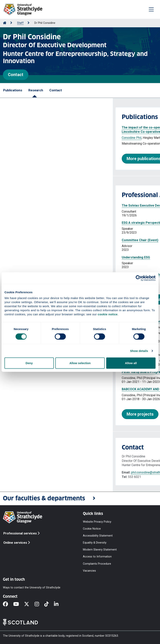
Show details (139, 351)
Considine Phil (19, 138)
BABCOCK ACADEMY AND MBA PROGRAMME (42, 389)
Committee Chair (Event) (27, 240)
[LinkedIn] (59, 604)
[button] (80, 499)
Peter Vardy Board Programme (32, 372)
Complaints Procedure (97, 564)
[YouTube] (19, 604)
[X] (29, 604)
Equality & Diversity (95, 543)
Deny (29, 363)
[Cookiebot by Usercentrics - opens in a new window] (139, 278)
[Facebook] (8, 604)
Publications (13, 90)
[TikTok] (49, 604)
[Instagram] (39, 604)
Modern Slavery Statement (100, 550)
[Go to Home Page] (5, 23)
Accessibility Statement (98, 536)
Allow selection (80, 363)
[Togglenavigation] (151, 9)
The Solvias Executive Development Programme (45, 205)
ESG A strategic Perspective (30, 223)
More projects (27, 414)
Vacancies (89, 571)
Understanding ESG (23, 257)
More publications (31, 159)
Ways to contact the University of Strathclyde (32, 587)
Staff (20, 23)
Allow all (131, 363)
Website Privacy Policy (97, 522)
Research (36, 90)
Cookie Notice (92, 529)
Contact (16, 75)
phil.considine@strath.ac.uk (37, 472)
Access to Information (97, 557)
